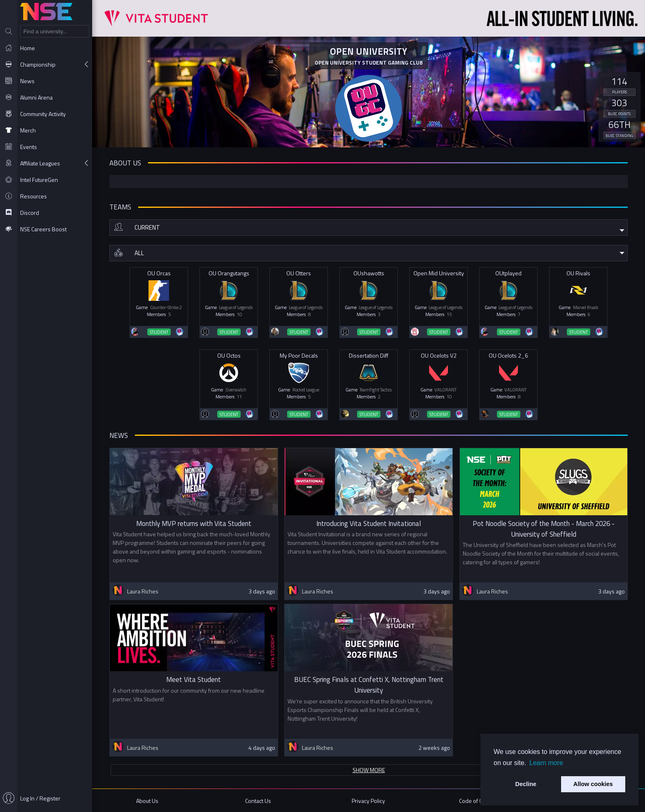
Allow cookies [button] (593, 784)
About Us (147, 801)
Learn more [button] (546, 763)
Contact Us (258, 801)
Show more (369, 770)
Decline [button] (526, 784)
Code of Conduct (479, 801)
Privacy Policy (368, 801)
